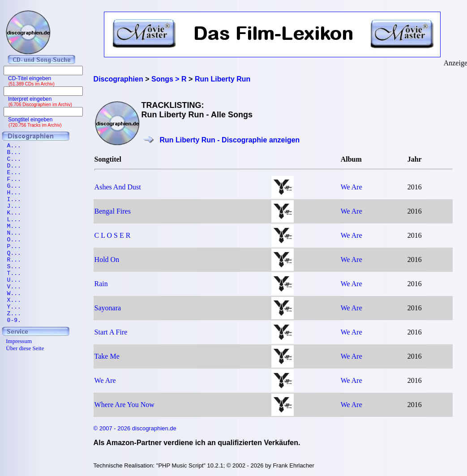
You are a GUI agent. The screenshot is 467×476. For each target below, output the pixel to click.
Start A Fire (111, 332)
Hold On (107, 259)
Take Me (107, 356)
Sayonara (108, 308)
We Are (351, 187)
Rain (101, 284)
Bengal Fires (113, 211)
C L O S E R (113, 235)
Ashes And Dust (118, 187)
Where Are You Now (124, 405)
